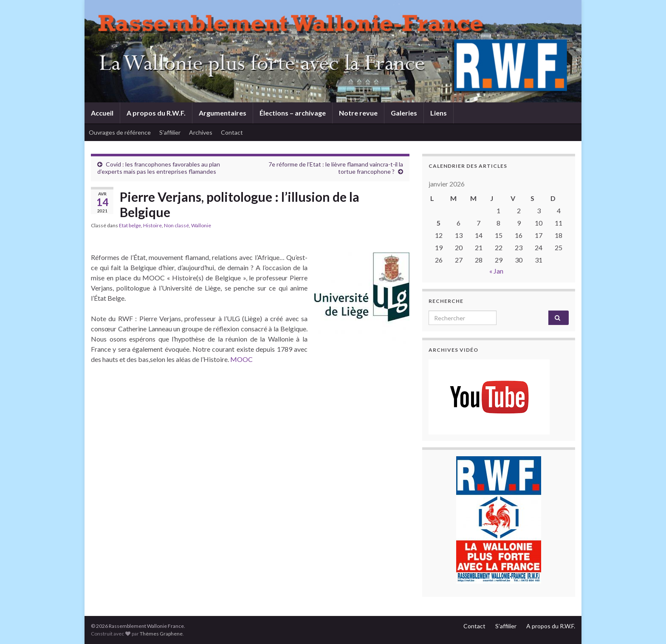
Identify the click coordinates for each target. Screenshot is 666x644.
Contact (232, 132)
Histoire (152, 225)
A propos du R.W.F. (156, 113)
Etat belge (130, 225)
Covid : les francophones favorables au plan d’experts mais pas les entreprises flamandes (159, 168)
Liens (439, 113)
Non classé (176, 225)
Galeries (404, 113)
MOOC (241, 359)
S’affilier (170, 132)
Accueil (102, 113)
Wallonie (201, 225)
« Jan (496, 271)
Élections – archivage (293, 113)
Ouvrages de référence (120, 132)
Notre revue (358, 113)
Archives (201, 132)
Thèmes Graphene (161, 634)
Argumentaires (223, 113)
